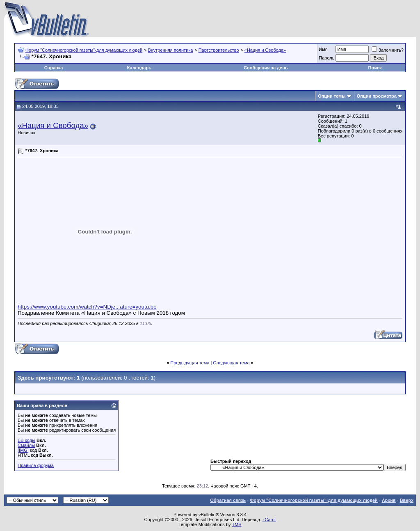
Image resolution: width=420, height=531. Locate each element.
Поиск (375, 68)
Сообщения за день (266, 68)
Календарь (139, 68)
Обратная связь (228, 500)
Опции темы (332, 96)
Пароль (326, 58)
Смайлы (26, 445)
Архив (389, 500)
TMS (236, 524)
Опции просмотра (377, 96)
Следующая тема (231, 363)
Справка (54, 68)
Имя (323, 49)
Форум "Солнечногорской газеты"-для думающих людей (84, 50)
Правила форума (36, 465)
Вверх (407, 500)
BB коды (26, 440)
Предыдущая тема (190, 363)
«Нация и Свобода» (265, 50)
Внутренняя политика (170, 50)
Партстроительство (219, 50)
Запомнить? (388, 50)
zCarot (269, 520)
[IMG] (23, 450)
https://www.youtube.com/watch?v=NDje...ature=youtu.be (87, 307)
